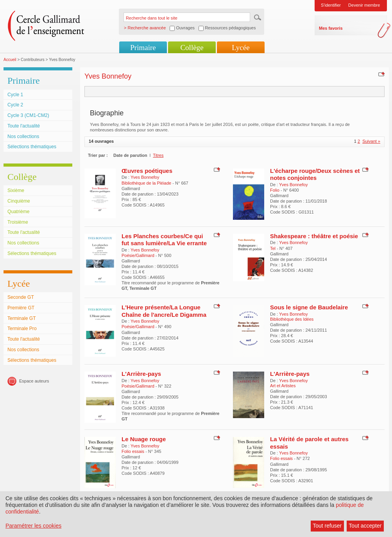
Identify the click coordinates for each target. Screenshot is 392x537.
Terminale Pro (22, 329)
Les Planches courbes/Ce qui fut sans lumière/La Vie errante (164, 240)
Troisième (18, 222)
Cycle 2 (15, 105)
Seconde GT (21, 297)
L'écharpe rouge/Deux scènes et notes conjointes (315, 174)
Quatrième (18, 212)
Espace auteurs (34, 381)
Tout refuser (327, 526)
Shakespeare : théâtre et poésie (314, 236)
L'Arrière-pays (141, 374)
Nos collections (23, 136)
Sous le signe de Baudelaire (309, 307)
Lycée (241, 48)
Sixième (16, 190)
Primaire (143, 48)
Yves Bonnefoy (145, 177)
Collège (192, 48)
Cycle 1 (15, 95)
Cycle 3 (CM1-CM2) (28, 115)
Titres (158, 155)
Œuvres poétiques (147, 171)
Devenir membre (364, 5)
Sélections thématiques (32, 147)
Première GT (21, 308)
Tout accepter (365, 526)
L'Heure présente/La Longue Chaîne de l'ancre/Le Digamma (164, 311)
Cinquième (19, 201)
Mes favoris (331, 28)
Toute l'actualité (24, 126)
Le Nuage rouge (144, 439)
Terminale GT (22, 318)
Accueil (10, 60)
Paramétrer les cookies (33, 526)
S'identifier (331, 5)
